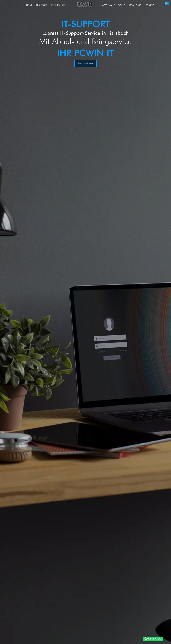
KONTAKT (150, 5)
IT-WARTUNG (135, 5)
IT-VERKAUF (56, 5)
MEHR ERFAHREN (85, 64)
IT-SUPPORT (42, 5)
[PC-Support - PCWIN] (85, 6)
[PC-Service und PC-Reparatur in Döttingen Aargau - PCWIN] (153, 640)
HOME (29, 5)
